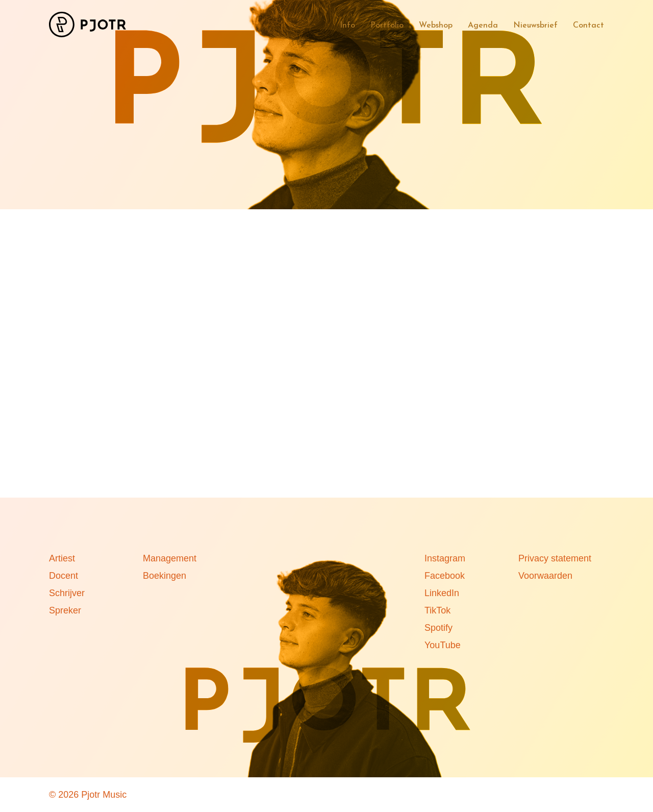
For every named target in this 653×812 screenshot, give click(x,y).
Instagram (445, 558)
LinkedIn (442, 593)
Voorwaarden (545, 576)
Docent (64, 576)
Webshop (436, 26)
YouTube (443, 645)
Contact (588, 26)
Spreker (65, 610)
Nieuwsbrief (535, 26)
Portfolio (387, 26)
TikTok (437, 610)
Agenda (483, 26)
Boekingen (165, 576)
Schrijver (67, 593)
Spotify (438, 628)
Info (347, 26)
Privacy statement (555, 558)
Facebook (445, 576)
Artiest (62, 558)
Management (170, 558)
